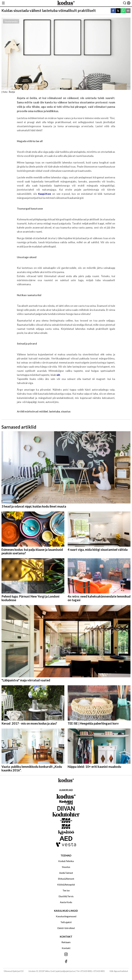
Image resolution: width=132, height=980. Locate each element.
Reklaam (66, 942)
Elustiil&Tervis (66, 896)
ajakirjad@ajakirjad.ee (66, 971)
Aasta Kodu (66, 902)
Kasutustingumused (66, 916)
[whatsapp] (123, 11)
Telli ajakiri (66, 922)
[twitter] (118, 11)
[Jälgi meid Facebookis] (66, 962)
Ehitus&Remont (66, 879)
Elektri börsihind (66, 928)
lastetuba (55, 411)
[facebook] (113, 11)
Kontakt (66, 948)
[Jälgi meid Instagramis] (66, 954)
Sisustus (66, 867)
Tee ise (66, 890)
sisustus (66, 411)
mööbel (44, 411)
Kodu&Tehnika (66, 861)
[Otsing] (125, 3)
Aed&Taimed (66, 873)
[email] (128, 11)
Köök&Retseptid (66, 884)
